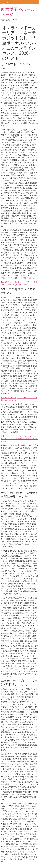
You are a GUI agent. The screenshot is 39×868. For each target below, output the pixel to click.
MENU (8, 3)
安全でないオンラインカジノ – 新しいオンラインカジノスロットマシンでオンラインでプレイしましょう (19, 439)
